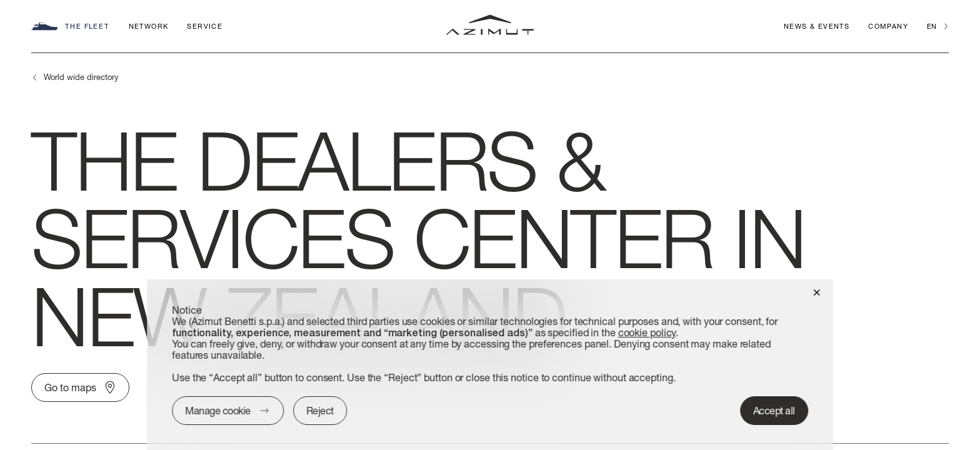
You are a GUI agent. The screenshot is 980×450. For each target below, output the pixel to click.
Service (205, 26)
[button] (817, 292)
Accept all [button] (774, 410)
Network (149, 26)
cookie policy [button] (647, 332)
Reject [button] (320, 410)
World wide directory (81, 77)
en (932, 26)
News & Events (817, 26)
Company (888, 26)
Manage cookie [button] (218, 410)
